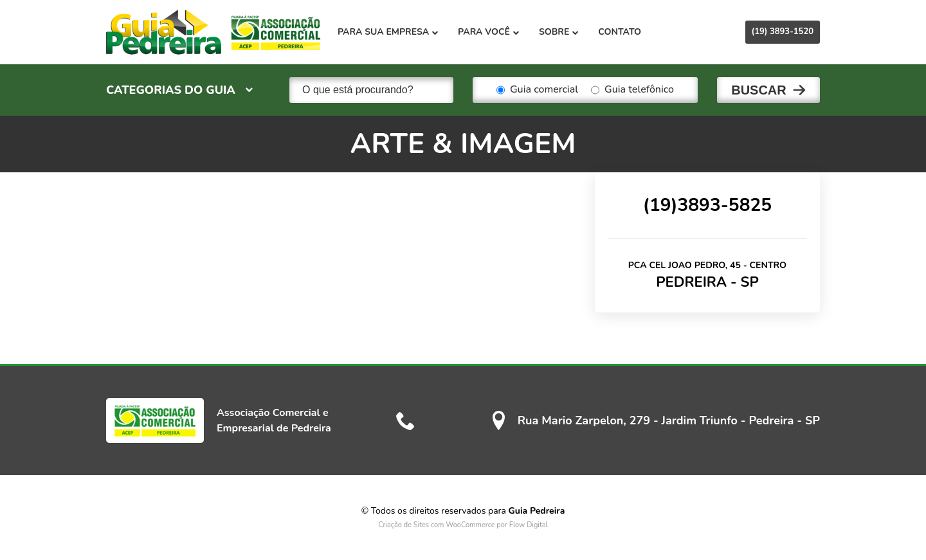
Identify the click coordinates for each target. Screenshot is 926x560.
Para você (489, 32)
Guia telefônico (632, 90)
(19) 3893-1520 (783, 32)
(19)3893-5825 (707, 205)
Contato (620, 32)
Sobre (559, 32)
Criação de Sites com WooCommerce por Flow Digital (463, 525)
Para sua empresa (388, 32)
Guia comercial (537, 90)
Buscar (759, 90)
